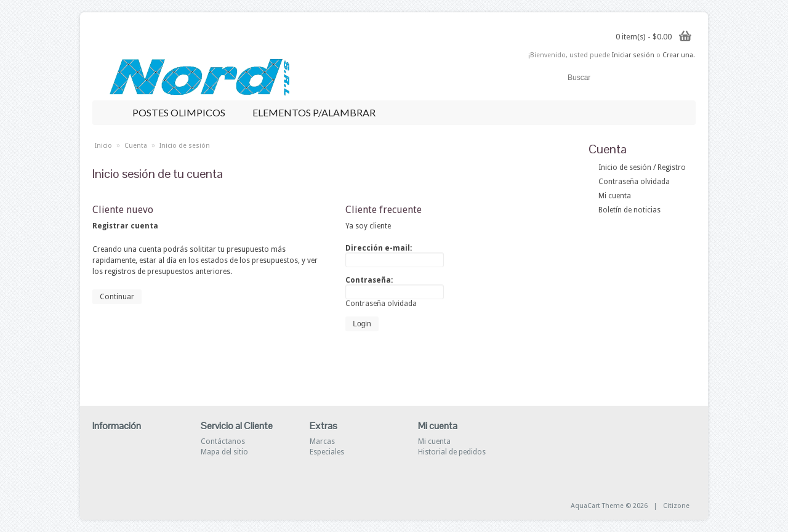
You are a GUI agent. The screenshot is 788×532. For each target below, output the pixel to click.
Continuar (117, 297)
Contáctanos (223, 441)
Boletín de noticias (629, 210)
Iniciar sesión (633, 55)
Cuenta (136, 146)
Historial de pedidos (452, 452)
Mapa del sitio (224, 452)
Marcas (322, 441)
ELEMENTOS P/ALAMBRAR (318, 112)
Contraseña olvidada (634, 182)
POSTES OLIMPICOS (183, 112)
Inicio (103, 146)
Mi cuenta (615, 196)
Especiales (327, 452)
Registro (672, 167)
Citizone (676, 506)
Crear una (678, 55)
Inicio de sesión (625, 167)
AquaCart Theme (597, 506)
